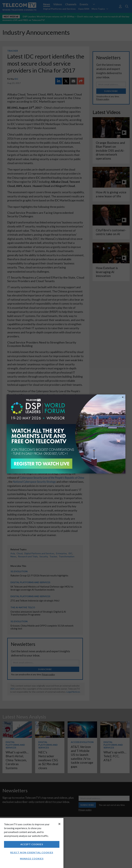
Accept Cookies (32, 844)
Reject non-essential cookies (32, 852)
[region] (32, 843)
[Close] (59, 824)
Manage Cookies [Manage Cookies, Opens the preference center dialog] (32, 859)
